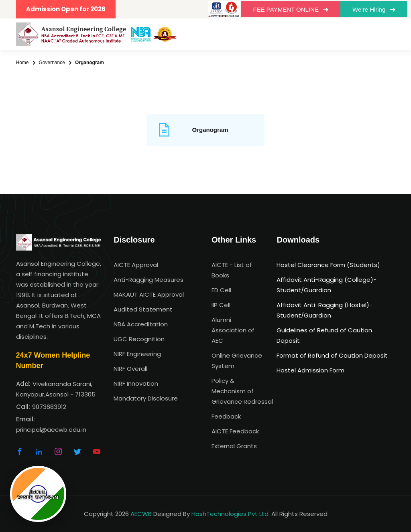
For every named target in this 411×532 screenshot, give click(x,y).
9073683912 (49, 407)
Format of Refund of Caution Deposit (332, 355)
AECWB (141, 514)
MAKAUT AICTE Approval (149, 294)
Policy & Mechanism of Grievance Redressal (238, 391)
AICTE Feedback (235, 431)
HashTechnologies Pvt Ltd (230, 514)
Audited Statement (143, 309)
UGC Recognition (139, 339)
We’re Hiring (374, 9)
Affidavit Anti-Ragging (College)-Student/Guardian (327, 285)
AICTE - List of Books (232, 270)
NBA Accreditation (141, 324)
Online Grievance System (237, 361)
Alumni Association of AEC (233, 330)
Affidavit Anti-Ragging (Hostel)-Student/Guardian (325, 310)
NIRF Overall (130, 369)
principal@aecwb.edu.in (51, 430)
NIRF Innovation (136, 383)
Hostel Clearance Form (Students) (328, 265)
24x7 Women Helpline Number (53, 360)
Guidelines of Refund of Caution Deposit (324, 335)
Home (22, 63)
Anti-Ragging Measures (149, 280)
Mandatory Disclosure (146, 398)
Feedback (226, 416)
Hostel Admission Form (310, 370)
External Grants (234, 446)
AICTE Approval (136, 265)
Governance (52, 63)
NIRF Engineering (137, 354)
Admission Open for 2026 (66, 9)
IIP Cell (221, 305)
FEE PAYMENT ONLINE (291, 9)
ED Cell (221, 290)
